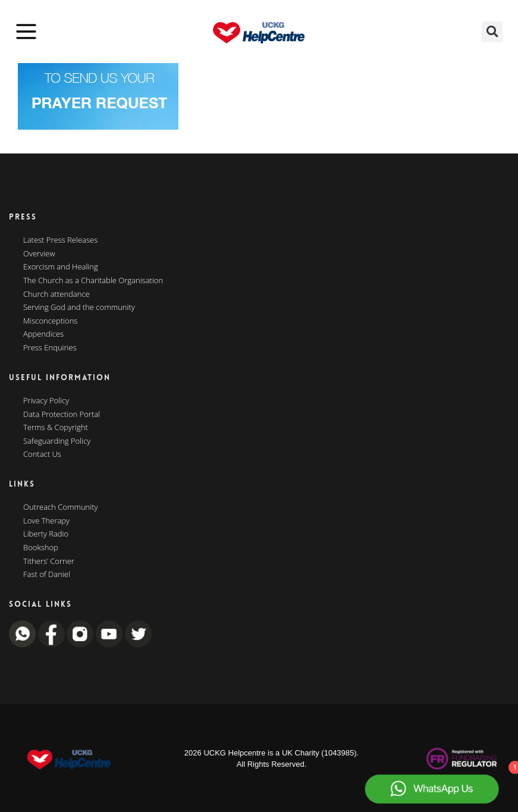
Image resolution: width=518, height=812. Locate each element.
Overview (39, 254)
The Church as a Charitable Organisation (93, 281)
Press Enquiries (50, 348)
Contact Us (42, 454)
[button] (492, 32)
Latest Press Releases (60, 240)
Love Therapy (46, 521)
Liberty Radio (46, 534)
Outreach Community (61, 507)
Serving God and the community (79, 308)
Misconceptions (50, 321)
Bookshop (41, 548)
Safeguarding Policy (57, 441)
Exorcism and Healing (61, 267)
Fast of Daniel (47, 575)
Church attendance (56, 294)
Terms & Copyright (56, 428)
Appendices (43, 334)
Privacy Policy (46, 401)
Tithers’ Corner (49, 562)
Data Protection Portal (62, 415)
